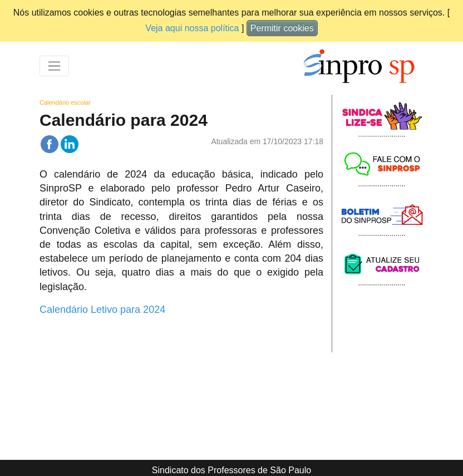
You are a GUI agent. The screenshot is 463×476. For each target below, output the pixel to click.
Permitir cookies (282, 28)
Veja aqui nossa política (192, 28)
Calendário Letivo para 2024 (102, 310)
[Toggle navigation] (54, 66)
